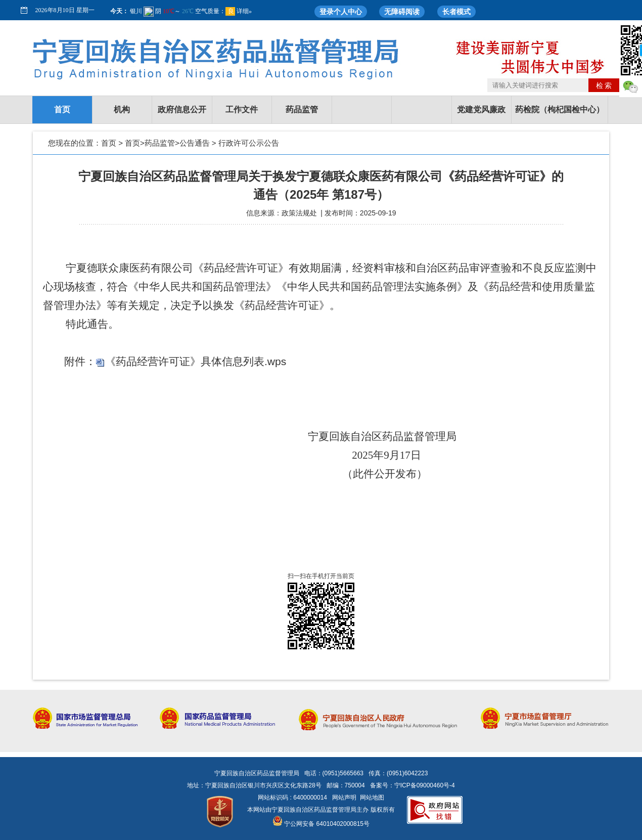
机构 (122, 109)
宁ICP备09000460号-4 (425, 785)
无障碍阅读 (402, 12)
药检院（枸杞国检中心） (560, 109)
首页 (62, 109)
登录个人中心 (341, 12)
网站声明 (344, 798)
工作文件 (242, 109)
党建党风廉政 (481, 109)
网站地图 (372, 798)
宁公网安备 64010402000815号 (321, 824)
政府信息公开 (182, 109)
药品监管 (302, 109)
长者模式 (456, 12)
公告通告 (195, 143)
